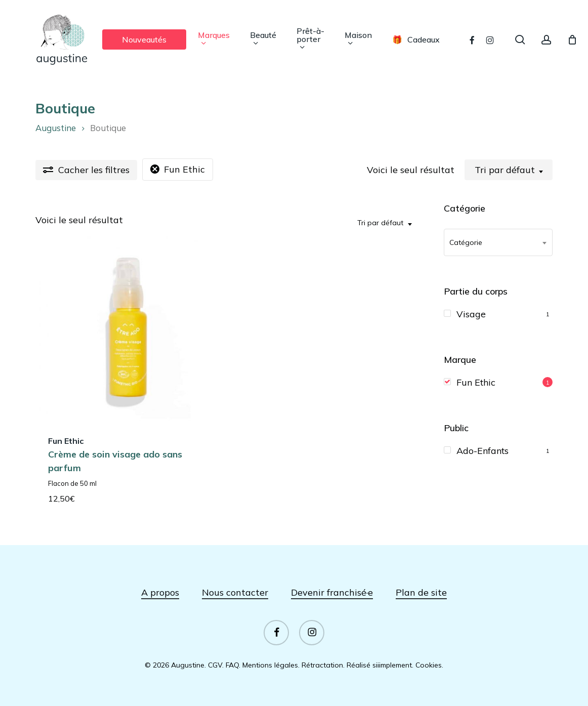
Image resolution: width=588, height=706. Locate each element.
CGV (215, 665)
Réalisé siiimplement (379, 665)
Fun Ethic (476, 382)
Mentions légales (270, 665)
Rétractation (322, 665)
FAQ (232, 665)
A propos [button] (160, 592)
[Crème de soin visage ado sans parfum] (128, 328)
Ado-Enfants (482, 451)
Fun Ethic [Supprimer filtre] (184, 169)
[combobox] (509, 170)
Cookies (429, 665)
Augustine (56, 128)
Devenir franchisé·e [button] (332, 592)
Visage (471, 314)
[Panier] (572, 39)
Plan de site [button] (421, 592)
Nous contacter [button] (235, 592)
